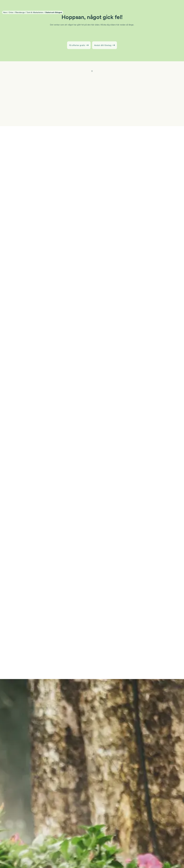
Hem (5, 12)
